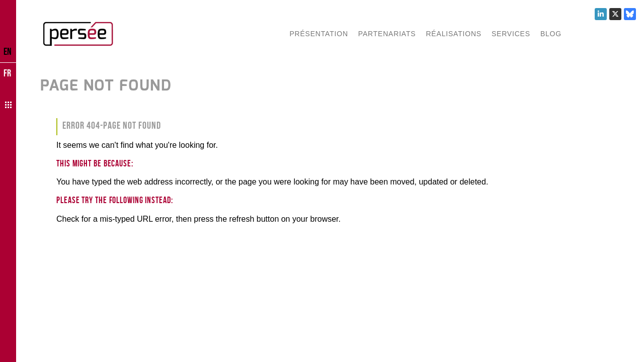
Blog (551, 34)
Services (511, 34)
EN (8, 51)
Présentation (318, 34)
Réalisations (453, 34)
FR (7, 73)
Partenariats (387, 34)
